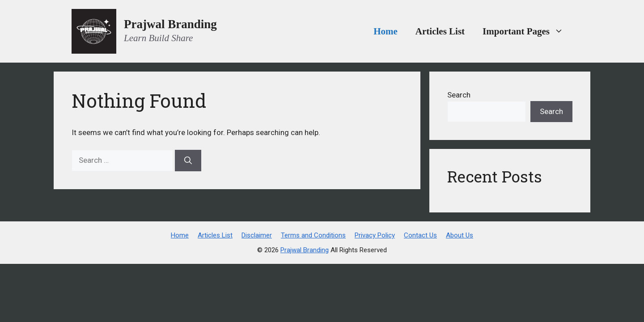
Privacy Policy (375, 235)
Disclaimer (257, 235)
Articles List (440, 31)
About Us (460, 235)
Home (386, 31)
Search (459, 95)
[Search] (188, 161)
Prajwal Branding (170, 24)
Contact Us (420, 235)
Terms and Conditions (313, 235)
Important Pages (527, 31)
